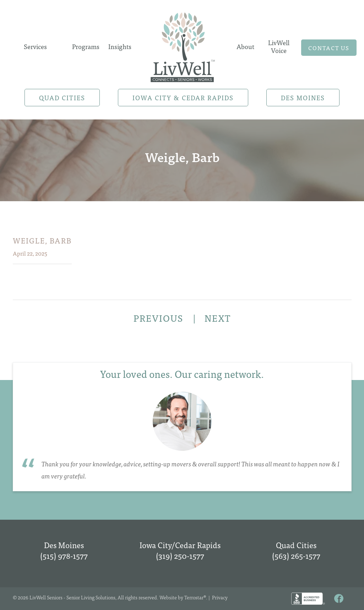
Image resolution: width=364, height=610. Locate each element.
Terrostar (194, 597)
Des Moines (303, 98)
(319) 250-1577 (180, 555)
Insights (120, 46)
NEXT (218, 318)
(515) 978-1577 (64, 555)
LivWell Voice (279, 46)
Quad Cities (62, 98)
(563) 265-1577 (296, 555)
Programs (86, 46)
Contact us (329, 48)
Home (183, 45)
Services (35, 46)
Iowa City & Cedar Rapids (183, 98)
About (245, 46)
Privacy (220, 597)
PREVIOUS (160, 318)
